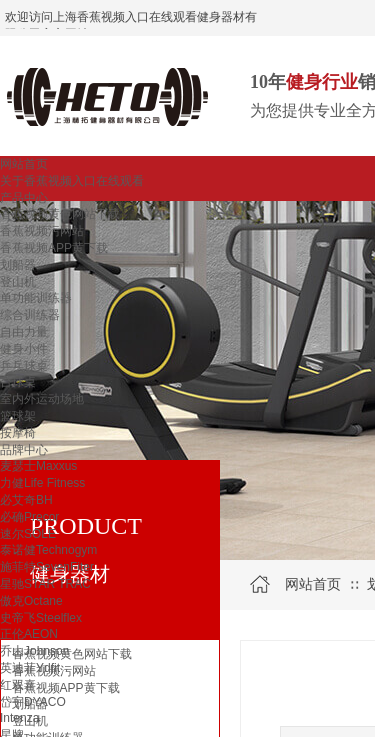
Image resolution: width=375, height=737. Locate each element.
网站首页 (24, 164)
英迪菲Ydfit (30, 668)
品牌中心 (24, 450)
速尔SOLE (28, 534)
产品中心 (24, 198)
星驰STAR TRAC (45, 584)
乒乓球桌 (24, 366)
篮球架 (18, 416)
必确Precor (29, 517)
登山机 (18, 282)
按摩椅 (18, 433)
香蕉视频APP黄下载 (54, 248)
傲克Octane (31, 601)
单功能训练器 (36, 298)
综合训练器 (30, 315)
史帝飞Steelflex (41, 618)
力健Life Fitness (42, 483)
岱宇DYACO (33, 702)
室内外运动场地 (42, 399)
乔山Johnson (34, 651)
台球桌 (18, 382)
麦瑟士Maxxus (38, 466)
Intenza (19, 718)
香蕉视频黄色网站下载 (60, 214)
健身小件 (24, 349)
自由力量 (24, 332)
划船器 (18, 265)
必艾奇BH (26, 500)
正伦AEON (29, 634)
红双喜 (18, 685)
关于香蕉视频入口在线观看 (72, 181)
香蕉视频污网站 (42, 231)
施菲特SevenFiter (47, 567)
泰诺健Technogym (48, 550)
